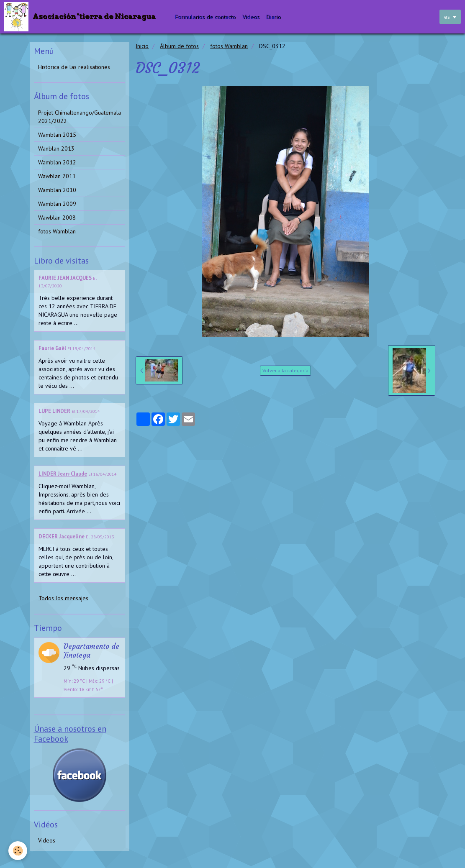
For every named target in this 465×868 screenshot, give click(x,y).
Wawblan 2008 (57, 218)
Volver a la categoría (285, 370)
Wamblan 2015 (57, 135)
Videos (251, 17)
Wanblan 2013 (56, 149)
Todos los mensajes (63, 598)
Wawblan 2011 (57, 176)
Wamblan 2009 (57, 204)
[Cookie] (18, 851)
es (447, 17)
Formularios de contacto (206, 17)
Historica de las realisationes (74, 67)
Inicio (142, 46)
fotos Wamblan (229, 46)
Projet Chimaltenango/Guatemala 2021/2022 (80, 117)
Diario (274, 17)
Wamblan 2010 (57, 190)
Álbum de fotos (179, 46)
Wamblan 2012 (57, 162)
